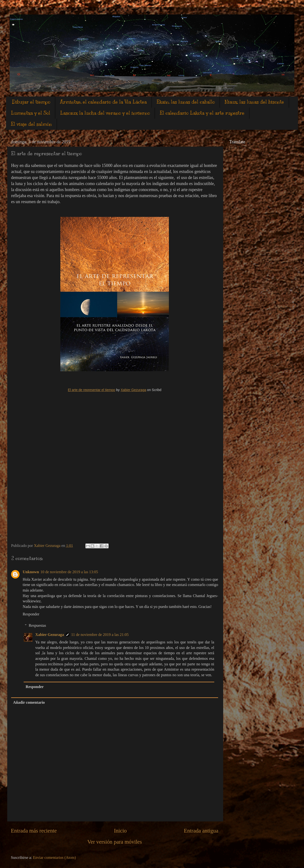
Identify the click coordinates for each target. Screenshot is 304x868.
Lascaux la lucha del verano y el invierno (105, 113)
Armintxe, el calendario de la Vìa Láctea (103, 102)
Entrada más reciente (34, 831)
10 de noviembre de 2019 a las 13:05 (69, 572)
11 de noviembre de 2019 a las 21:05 (100, 635)
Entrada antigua (201, 831)
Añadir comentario (29, 703)
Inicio (120, 831)
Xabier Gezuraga (133, 390)
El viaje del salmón (31, 124)
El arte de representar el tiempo (91, 390)
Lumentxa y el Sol (31, 113)
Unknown (31, 572)
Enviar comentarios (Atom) (55, 858)
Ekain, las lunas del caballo (186, 102)
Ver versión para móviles (115, 842)
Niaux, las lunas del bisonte (254, 102)
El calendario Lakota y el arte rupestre (202, 113)
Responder (31, 614)
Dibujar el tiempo (31, 102)
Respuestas (37, 626)
